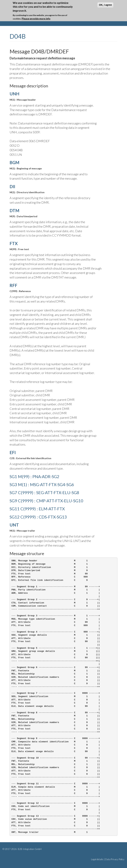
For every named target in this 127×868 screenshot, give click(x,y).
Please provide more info (36, 18)
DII (12, 186)
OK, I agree (105, 5)
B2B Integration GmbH (29, 849)
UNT (14, 525)
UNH (14, 94)
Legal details (97, 859)
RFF (13, 285)
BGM (14, 162)
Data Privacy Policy (115, 859)
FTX (14, 243)
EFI (13, 452)
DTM (14, 211)
